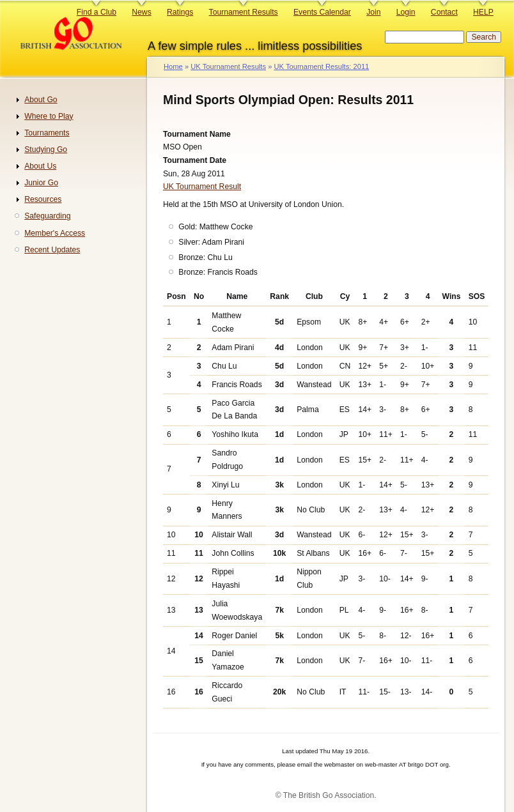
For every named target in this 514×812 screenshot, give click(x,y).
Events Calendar (322, 12)
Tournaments (47, 133)
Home (173, 66)
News (141, 12)
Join (373, 12)
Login (406, 12)
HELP (483, 12)
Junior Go (41, 183)
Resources (43, 199)
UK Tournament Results (228, 66)
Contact (444, 12)
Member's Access (55, 233)
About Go (41, 100)
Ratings (180, 12)
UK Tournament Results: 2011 (321, 66)
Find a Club (97, 12)
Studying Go (46, 149)
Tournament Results (244, 12)
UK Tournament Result (202, 187)
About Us (40, 166)
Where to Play (49, 116)
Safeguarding (47, 216)
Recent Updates (52, 250)
